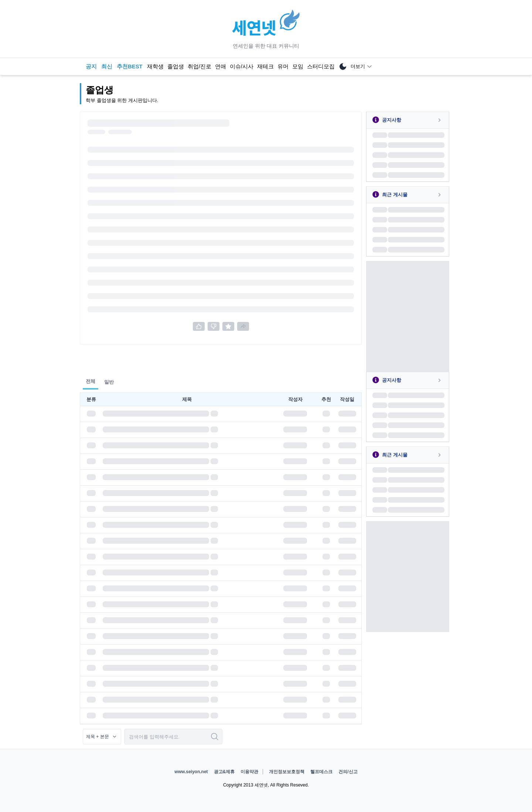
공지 (91, 67)
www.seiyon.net (191, 772)
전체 (91, 381)
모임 (298, 67)
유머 (283, 67)
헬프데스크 (321, 772)
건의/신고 (348, 772)
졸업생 (176, 67)
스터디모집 (321, 67)
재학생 (155, 67)
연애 (221, 67)
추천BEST (130, 67)
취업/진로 (199, 67)
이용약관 (249, 772)
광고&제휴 (224, 772)
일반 (109, 382)
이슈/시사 (242, 67)
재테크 (265, 67)
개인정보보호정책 (287, 772)
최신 (107, 67)
